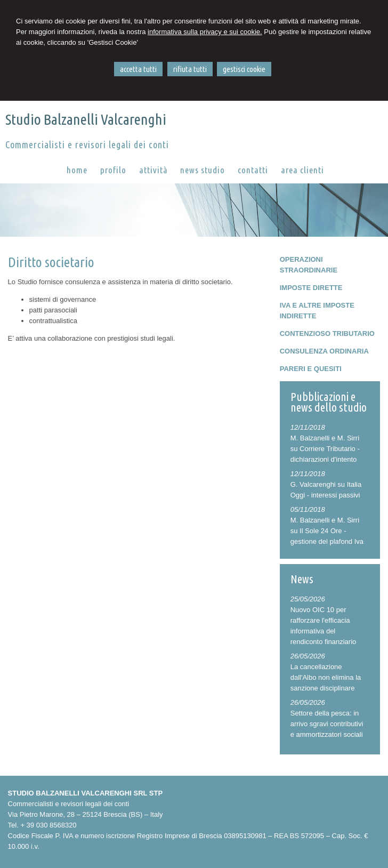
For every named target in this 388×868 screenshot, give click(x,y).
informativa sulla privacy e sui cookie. (205, 32)
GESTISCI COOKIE (244, 69)
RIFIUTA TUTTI (190, 69)
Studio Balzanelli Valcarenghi (86, 119)
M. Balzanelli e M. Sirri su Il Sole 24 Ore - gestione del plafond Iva (327, 531)
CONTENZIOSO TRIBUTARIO (327, 333)
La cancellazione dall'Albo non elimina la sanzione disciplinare (326, 677)
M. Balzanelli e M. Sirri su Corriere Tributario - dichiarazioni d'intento (325, 449)
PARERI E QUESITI (311, 369)
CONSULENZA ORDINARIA (324, 351)
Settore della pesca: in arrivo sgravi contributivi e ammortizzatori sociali (327, 724)
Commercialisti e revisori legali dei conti (87, 144)
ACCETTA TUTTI (138, 69)
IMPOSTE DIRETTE (311, 288)
